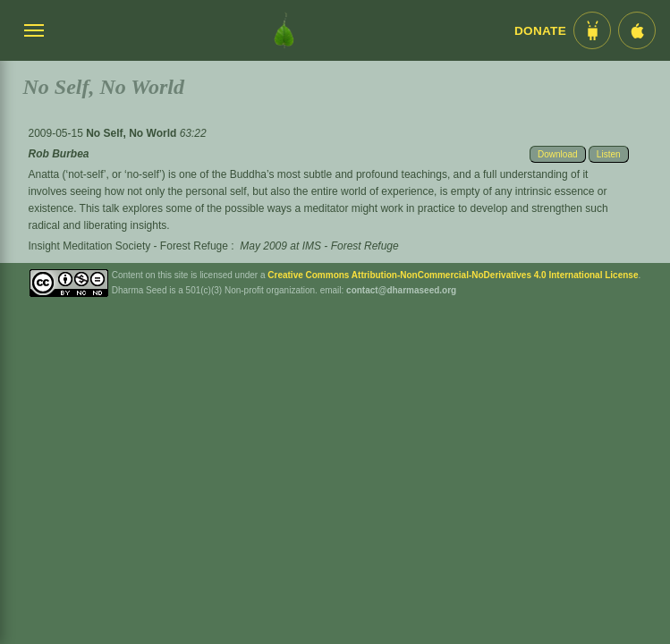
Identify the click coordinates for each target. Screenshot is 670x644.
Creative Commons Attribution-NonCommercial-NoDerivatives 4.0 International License (453, 275)
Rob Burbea (58, 154)
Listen (609, 154)
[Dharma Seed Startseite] (284, 30)
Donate (540, 31)
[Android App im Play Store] (592, 30)
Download (557, 154)
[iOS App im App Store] (637, 30)
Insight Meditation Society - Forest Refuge (127, 246)
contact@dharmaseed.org (401, 290)
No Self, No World (132, 133)
